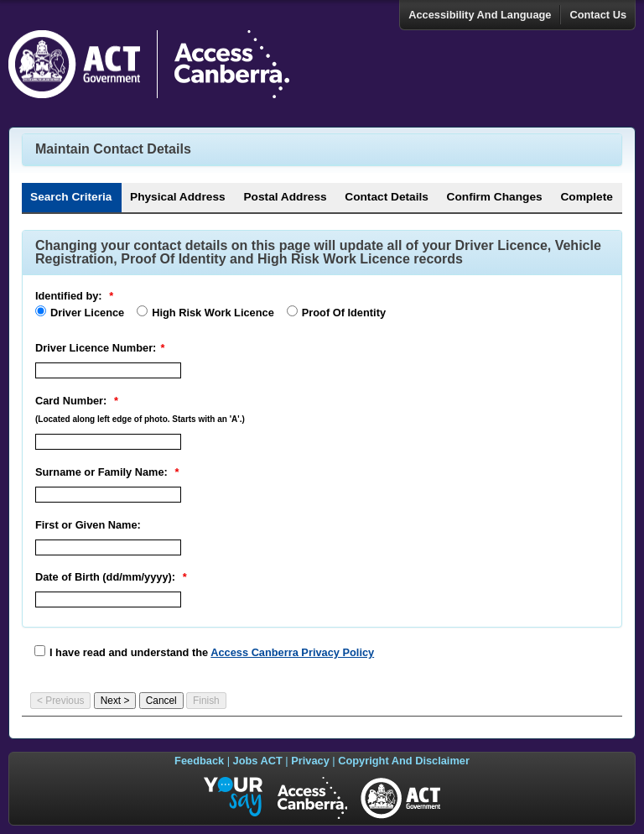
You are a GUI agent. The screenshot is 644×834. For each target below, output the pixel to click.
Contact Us (598, 15)
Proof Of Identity (344, 313)
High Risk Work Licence (213, 313)
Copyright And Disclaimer (404, 761)
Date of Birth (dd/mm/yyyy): (105, 577)
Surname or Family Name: (101, 472)
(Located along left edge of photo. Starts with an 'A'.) (140, 419)
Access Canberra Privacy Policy (292, 652)
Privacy (310, 761)
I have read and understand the (212, 652)
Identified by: (69, 296)
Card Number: (71, 401)
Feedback (199, 761)
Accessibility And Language (480, 15)
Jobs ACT (258, 761)
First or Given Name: (88, 525)
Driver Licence (87, 313)
